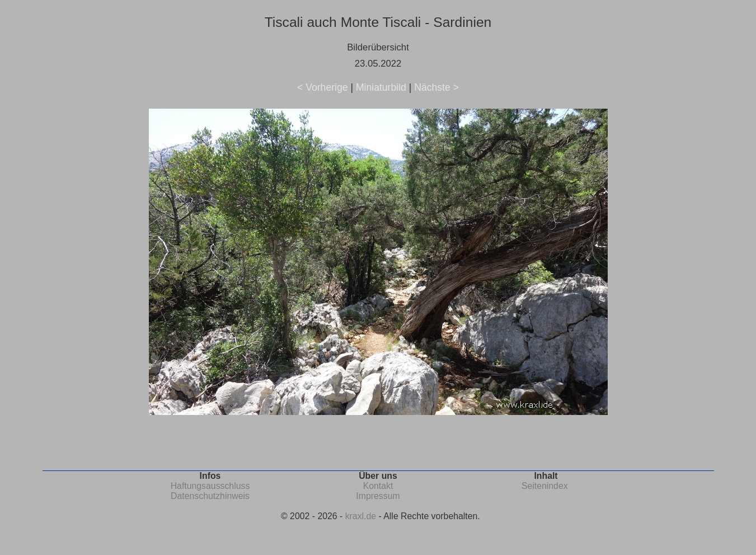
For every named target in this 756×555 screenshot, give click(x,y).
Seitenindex (545, 486)
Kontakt (378, 486)
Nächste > (436, 87)
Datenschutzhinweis (210, 496)
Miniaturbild (381, 87)
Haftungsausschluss (210, 486)
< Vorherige (322, 87)
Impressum (378, 496)
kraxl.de (361, 516)
